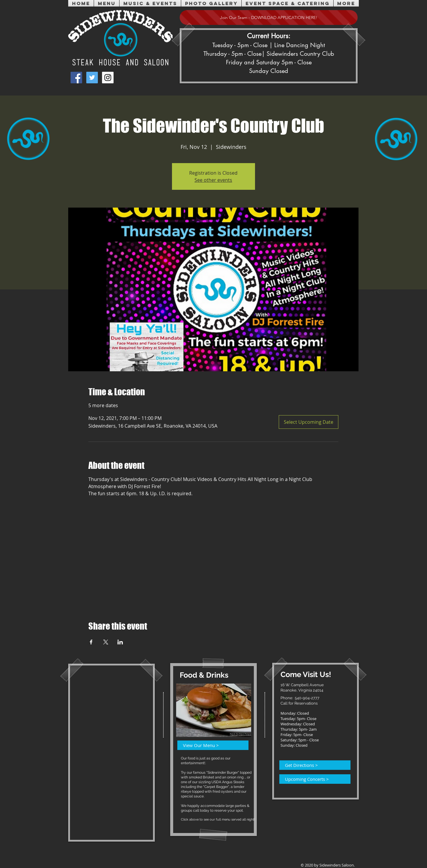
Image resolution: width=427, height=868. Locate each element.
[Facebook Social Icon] (76, 78)
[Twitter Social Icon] (92, 78)
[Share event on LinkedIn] (120, 642)
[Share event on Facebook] (91, 642)
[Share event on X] (106, 642)
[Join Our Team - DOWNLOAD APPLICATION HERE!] (269, 17)
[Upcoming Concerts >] (311, 779)
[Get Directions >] (311, 765)
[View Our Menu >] (209, 745)
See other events (213, 180)
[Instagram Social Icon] (108, 78)
